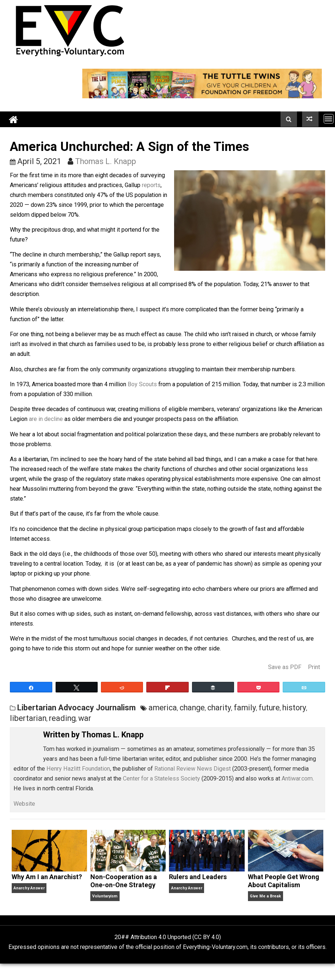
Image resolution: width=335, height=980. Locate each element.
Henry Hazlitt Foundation (78, 769)
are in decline (46, 419)
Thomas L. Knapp (106, 161)
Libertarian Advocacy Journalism (76, 708)
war (85, 718)
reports (151, 185)
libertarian (28, 718)
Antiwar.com (297, 778)
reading (62, 718)
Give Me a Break (265, 896)
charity (219, 708)
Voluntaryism (105, 896)
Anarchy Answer (29, 888)
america (163, 708)
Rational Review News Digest (193, 769)
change (192, 708)
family (245, 708)
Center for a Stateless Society (161, 778)
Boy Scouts (142, 384)
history (294, 708)
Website (24, 804)
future (269, 708)
